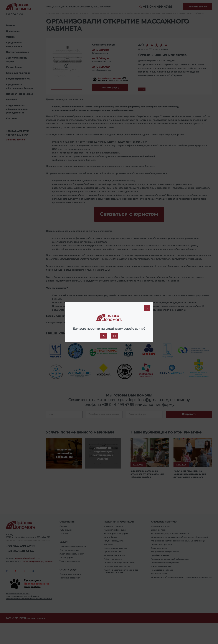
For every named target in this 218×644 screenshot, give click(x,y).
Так (104, 336)
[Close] (147, 308)
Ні (114, 336)
